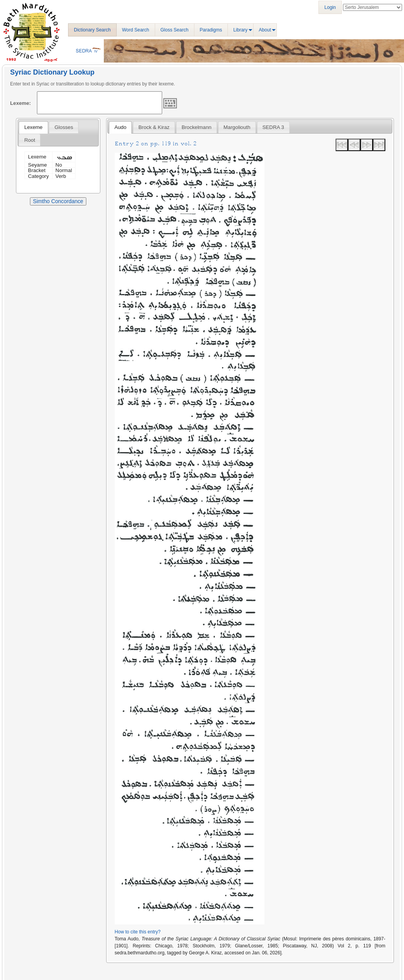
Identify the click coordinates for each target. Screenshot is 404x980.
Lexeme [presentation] (33, 127)
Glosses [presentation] (64, 127)
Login (330, 7)
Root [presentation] (30, 140)
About (265, 30)
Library (240, 30)
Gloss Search (175, 30)
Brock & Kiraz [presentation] (154, 127)
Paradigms (211, 30)
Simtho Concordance (58, 201)
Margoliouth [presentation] (237, 127)
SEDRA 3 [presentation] (273, 127)
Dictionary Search (92, 30)
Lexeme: (21, 103)
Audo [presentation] (120, 127)
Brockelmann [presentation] (197, 127)
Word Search (136, 30)
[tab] (33, 127)
